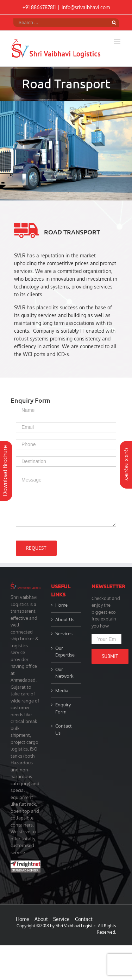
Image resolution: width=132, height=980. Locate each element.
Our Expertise (65, 652)
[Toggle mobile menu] (118, 42)
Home (61, 605)
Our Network (64, 673)
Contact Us (64, 729)
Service (61, 919)
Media (62, 690)
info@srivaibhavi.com (86, 7)
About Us (65, 619)
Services (64, 634)
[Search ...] (61, 23)
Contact (84, 919)
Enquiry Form (63, 708)
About (41, 919)
